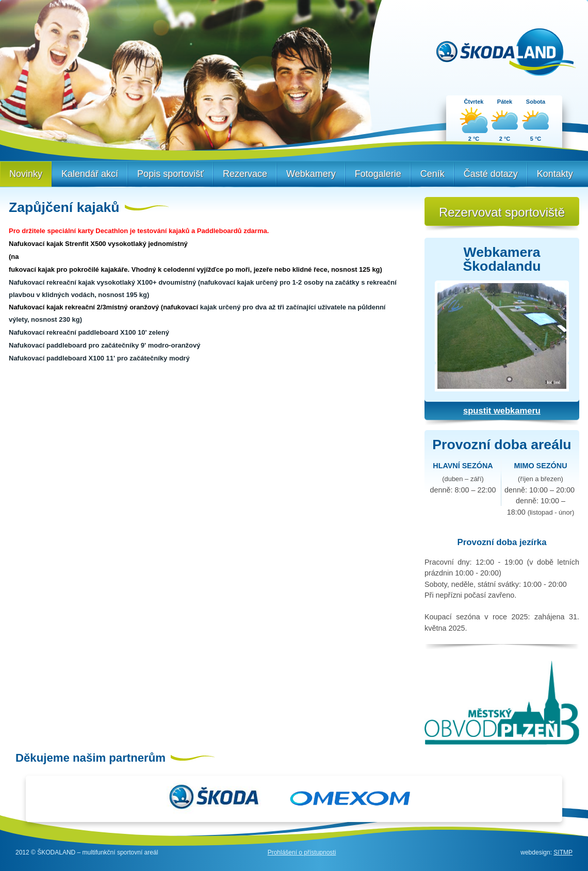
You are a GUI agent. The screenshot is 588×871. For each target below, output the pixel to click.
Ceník (432, 174)
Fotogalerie (378, 174)
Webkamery (311, 174)
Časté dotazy (491, 174)
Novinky (26, 174)
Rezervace (245, 174)
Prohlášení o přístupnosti (302, 852)
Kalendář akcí (90, 174)
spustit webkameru (502, 411)
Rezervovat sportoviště (502, 212)
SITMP (563, 852)
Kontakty (555, 174)
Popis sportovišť (170, 174)
